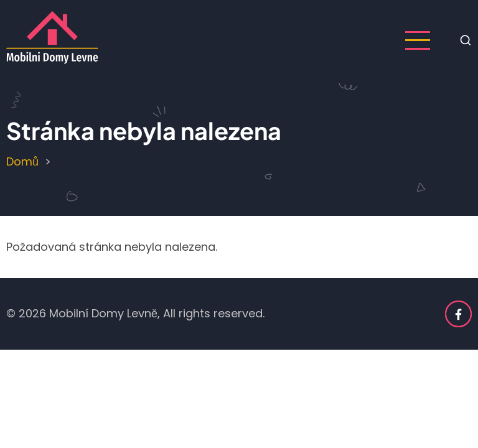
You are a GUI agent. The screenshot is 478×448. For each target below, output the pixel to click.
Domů (22, 161)
